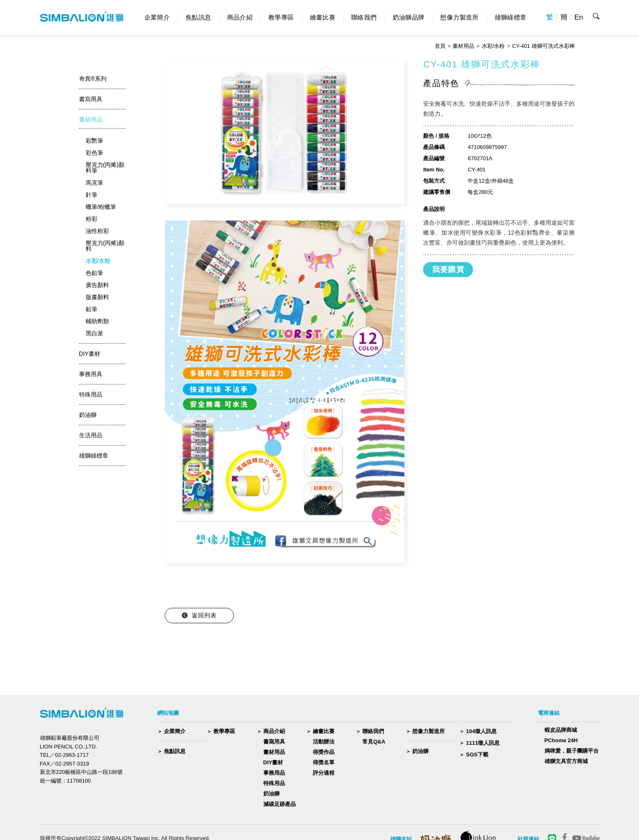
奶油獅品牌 (409, 17)
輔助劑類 (97, 321)
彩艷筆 (94, 141)
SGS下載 (477, 755)
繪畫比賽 (323, 17)
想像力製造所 (459, 17)
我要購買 (448, 270)
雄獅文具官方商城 (566, 761)
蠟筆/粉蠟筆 (101, 207)
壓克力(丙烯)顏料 (105, 246)
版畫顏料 (97, 297)
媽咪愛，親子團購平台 (572, 751)
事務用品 (274, 773)
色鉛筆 (94, 273)
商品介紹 (240, 17)
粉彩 (92, 219)
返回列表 (204, 615)
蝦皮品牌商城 (561, 730)
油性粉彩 (97, 231)
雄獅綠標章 (511, 17)
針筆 (92, 195)
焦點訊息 (198, 17)
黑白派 (94, 333)
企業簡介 (157, 17)
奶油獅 (271, 794)
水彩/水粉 (493, 46)
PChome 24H (561, 740)
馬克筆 (94, 183)
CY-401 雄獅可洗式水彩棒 (544, 46)
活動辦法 (324, 742)
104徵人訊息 (481, 731)
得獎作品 (324, 752)
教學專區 (281, 17)
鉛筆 (92, 309)
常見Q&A (374, 742)
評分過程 (324, 773)
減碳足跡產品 (280, 804)
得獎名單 (324, 762)
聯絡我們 (364, 17)
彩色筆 (94, 153)
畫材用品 (463, 46)
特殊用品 (274, 783)
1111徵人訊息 (483, 743)
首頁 (440, 46)
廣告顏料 (97, 285)
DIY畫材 (273, 762)
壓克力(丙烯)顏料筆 (105, 168)
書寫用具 (274, 742)
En (579, 17)
